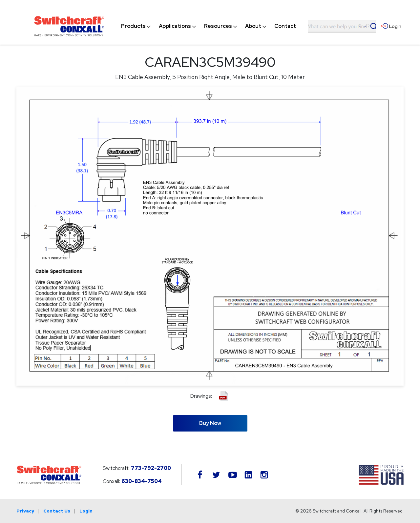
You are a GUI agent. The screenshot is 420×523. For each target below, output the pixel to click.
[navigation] (209, 26)
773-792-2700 (151, 468)
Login (86, 511)
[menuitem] (133, 26)
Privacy (25, 511)
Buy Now (210, 423)
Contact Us (57, 511)
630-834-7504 (142, 481)
